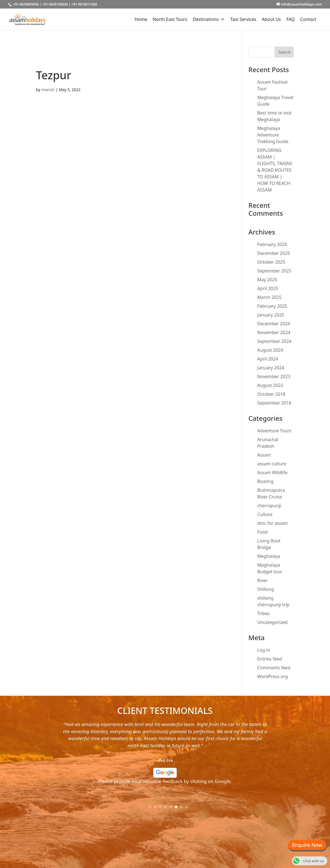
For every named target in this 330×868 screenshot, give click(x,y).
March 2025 (269, 297)
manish (48, 90)
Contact (308, 19)
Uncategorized (272, 622)
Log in (264, 650)
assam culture (272, 464)
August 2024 (270, 350)
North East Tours (170, 19)
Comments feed (274, 668)
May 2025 (267, 280)
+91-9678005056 (26, 4)
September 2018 (274, 403)
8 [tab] (188, 809)
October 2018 (271, 394)
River (262, 580)
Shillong (265, 589)
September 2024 (274, 341)
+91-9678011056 (84, 4)
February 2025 (272, 306)
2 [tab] (157, 809)
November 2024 (274, 332)
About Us (271, 19)
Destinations (209, 19)
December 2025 (274, 253)
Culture (265, 514)
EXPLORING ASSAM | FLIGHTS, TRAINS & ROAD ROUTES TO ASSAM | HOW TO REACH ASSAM (275, 170)
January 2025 (271, 315)
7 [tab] (183, 809)
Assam (264, 455)
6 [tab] (178, 809)
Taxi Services (243, 19)
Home (141, 19)
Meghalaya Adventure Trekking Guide (273, 135)
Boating (265, 481)
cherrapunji (269, 506)
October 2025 (271, 262)
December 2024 (274, 324)
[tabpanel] (165, 755)
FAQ (291, 19)
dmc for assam (273, 523)
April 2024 (268, 359)
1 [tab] (152, 809)
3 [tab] (162, 809)
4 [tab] (167, 809)
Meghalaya (269, 556)
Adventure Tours (274, 431)
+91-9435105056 (55, 4)
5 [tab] (173, 809)
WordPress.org (273, 676)
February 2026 (272, 244)
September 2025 (274, 271)
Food (262, 532)
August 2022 (270, 385)
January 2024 (271, 368)
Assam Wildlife (272, 473)
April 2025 (268, 288)
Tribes (263, 613)
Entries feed (270, 659)
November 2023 (274, 376)
